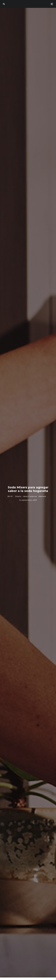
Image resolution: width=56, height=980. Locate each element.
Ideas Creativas (30, 496)
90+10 (10, 496)
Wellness (42, 496)
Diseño (18, 496)
